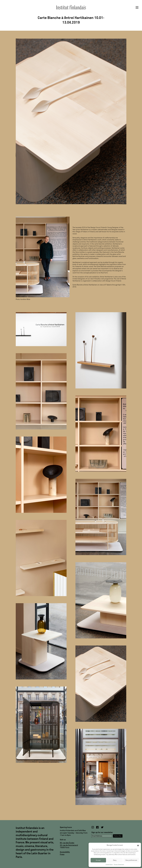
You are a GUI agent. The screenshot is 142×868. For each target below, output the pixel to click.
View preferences (131, 860)
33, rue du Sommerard (69, 845)
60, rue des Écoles (67, 843)
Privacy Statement (119, 864)
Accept (98, 860)
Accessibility (65, 852)
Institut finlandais (71, 7)
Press (62, 854)
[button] (138, 845)
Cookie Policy (109, 864)
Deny (115, 860)
